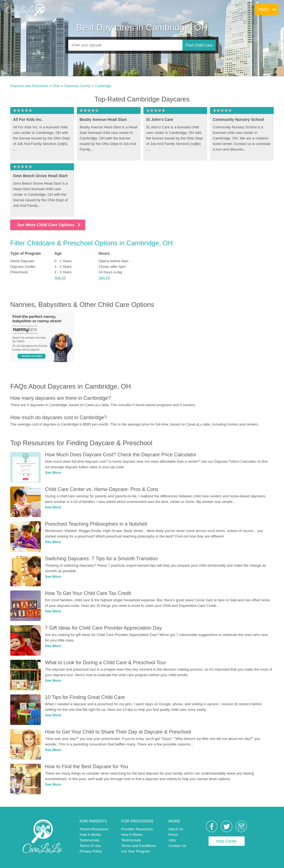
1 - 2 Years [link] (63, 267)
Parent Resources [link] (94, 829)
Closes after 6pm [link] (112, 267)
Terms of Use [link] (90, 846)
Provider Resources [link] (137, 829)
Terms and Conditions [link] (139, 846)
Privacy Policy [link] (91, 851)
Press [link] (173, 835)
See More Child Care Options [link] (49, 225)
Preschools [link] (19, 272)
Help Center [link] (227, 841)
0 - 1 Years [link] (63, 261)
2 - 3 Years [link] (63, 272)
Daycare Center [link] (23, 267)
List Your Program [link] (135, 851)
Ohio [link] (56, 86)
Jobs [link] (172, 840)
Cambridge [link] (103, 86)
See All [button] (60, 278)
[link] (25, 10)
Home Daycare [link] (22, 261)
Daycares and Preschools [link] (29, 86)
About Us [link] (176, 829)
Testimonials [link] (90, 840)
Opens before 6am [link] (113, 261)
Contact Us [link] (177, 846)
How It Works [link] (90, 835)
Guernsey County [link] (77, 86)
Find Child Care (199, 45)
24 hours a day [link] (110, 272)
